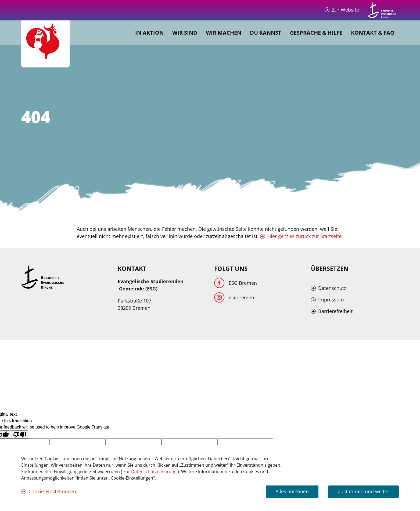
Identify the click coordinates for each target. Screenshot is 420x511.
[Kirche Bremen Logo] (43, 277)
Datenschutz (332, 288)
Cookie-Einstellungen (52, 491)
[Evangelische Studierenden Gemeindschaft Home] (45, 44)
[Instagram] (234, 297)
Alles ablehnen (292, 491)
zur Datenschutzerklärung (150, 472)
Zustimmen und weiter (363, 491)
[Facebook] (236, 283)
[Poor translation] (20, 434)
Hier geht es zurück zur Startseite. (305, 236)
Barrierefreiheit (335, 311)
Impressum (331, 300)
